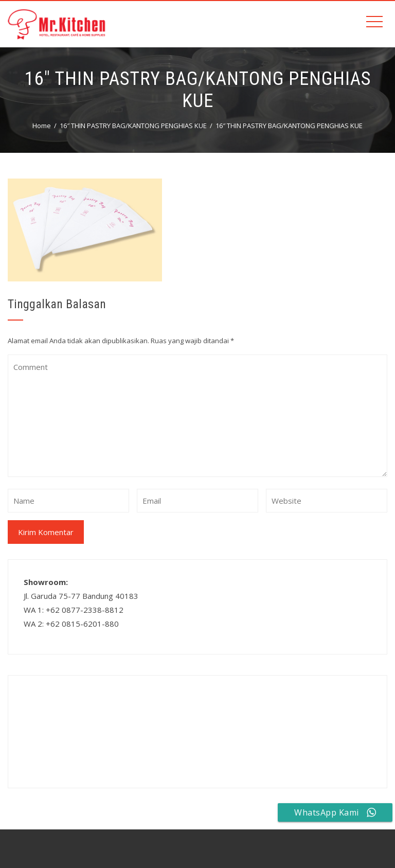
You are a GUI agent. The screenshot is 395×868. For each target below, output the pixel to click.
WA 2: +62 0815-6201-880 (71, 624)
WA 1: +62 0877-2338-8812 (74, 610)
